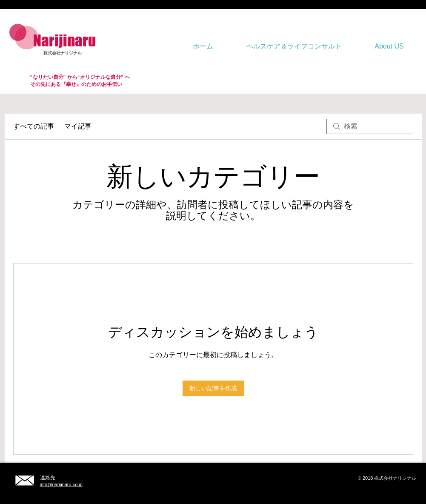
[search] (370, 126)
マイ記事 (78, 126)
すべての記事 (34, 126)
